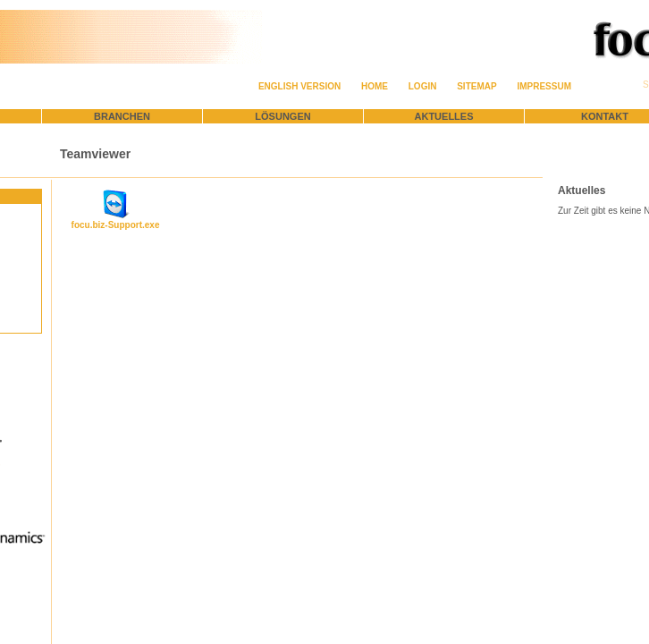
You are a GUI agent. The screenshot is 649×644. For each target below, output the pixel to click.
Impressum (544, 86)
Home (375, 86)
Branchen (122, 116)
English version (299, 86)
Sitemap (476, 86)
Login (423, 86)
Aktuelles (444, 116)
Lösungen (282, 116)
